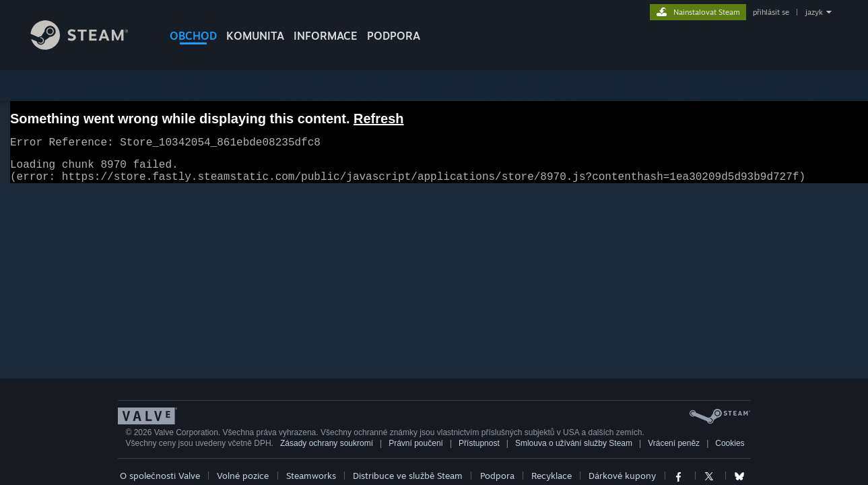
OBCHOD (193, 36)
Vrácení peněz (674, 451)
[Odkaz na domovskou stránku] (90, 46)
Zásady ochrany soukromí (327, 451)
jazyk (814, 12)
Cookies (730, 451)
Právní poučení (416, 451)
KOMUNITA (255, 36)
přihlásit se (771, 12)
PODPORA (394, 36)
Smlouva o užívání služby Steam (574, 451)
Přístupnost (479, 451)
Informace (326, 36)
